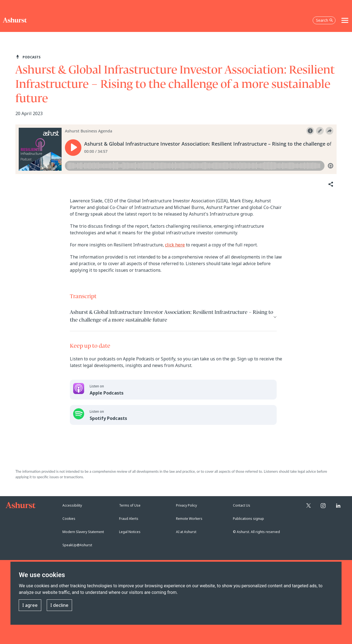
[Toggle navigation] (345, 20)
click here (175, 245)
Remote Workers (189, 519)
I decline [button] (59, 605)
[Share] (330, 184)
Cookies (69, 519)
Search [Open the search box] (324, 20)
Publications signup (248, 519)
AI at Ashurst (186, 532)
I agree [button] (30, 605)
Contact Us (242, 505)
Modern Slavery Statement (83, 532)
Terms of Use (130, 505)
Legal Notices (130, 532)
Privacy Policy (186, 505)
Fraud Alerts (129, 519)
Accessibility (72, 505)
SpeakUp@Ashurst (77, 545)
